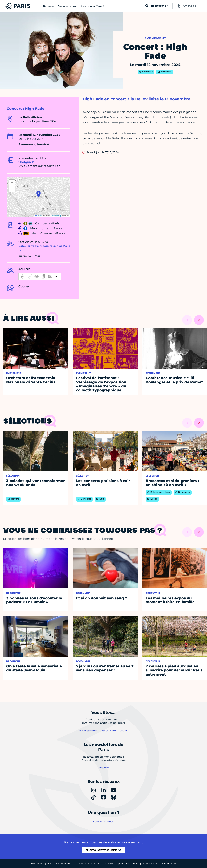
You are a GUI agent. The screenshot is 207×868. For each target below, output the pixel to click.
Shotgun (25, 162)
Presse (109, 864)
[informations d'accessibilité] (40, 276)
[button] (38, 194)
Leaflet (38, 216)
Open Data (123, 864)
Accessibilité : (78, 864)
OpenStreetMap (56, 216)
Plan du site (169, 864)
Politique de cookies (145, 864)
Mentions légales (41, 864)
